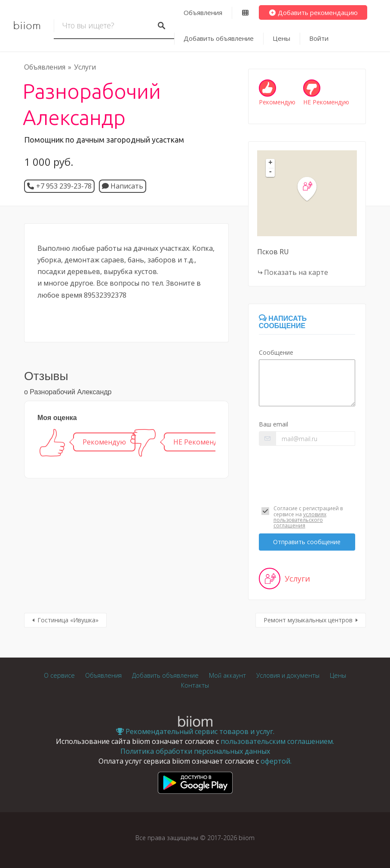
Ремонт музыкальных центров (308, 620)
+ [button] (270, 163)
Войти (319, 38)
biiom (27, 26)
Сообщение (276, 352)
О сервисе (59, 675)
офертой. (276, 761)
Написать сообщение (283, 322)
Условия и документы (288, 675)
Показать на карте (296, 272)
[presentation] (307, 471)
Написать (123, 186)
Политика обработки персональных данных (195, 751)
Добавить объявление (219, 38)
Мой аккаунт (227, 675)
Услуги (85, 67)
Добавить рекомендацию (313, 12)
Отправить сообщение (307, 542)
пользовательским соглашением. (277, 741)
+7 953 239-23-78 (64, 186)
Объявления (203, 12)
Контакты (195, 685)
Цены (281, 38)
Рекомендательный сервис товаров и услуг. (195, 731)
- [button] (270, 172)
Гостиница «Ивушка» (68, 620)
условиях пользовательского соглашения (300, 520)
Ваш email (273, 424)
